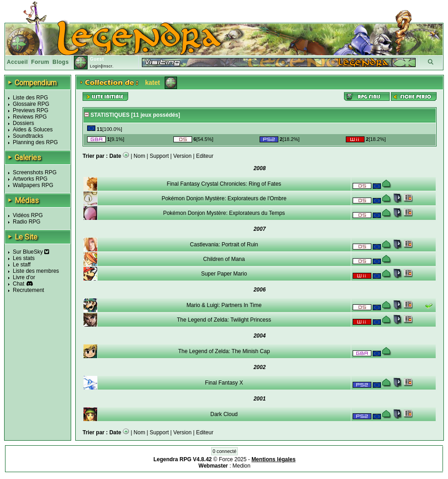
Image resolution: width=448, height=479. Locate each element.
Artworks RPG (30, 179)
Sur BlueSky (31, 252)
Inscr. (108, 66)
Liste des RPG (30, 98)
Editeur (205, 156)
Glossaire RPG (31, 104)
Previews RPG (31, 110)
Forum (40, 62)
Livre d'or (24, 277)
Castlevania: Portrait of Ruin (224, 245)
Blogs (61, 62)
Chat (18, 284)
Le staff (22, 265)
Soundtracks (28, 136)
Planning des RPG (35, 142)
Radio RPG (27, 222)
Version (182, 156)
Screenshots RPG (35, 172)
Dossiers (23, 123)
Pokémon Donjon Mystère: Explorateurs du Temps (224, 213)
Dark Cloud (224, 414)
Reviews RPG (30, 117)
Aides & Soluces (33, 130)
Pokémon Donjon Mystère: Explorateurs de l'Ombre (224, 198)
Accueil (17, 62)
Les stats (24, 258)
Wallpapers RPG (33, 185)
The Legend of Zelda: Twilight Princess (224, 320)
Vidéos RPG (28, 215)
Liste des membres (36, 271)
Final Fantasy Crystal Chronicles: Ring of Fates (224, 184)
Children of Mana (224, 259)
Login (96, 66)
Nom (139, 156)
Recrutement (29, 290)
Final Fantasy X (224, 383)
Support (159, 156)
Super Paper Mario (224, 274)
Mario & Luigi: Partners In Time (224, 305)
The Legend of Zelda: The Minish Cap (224, 351)
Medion (242, 466)
